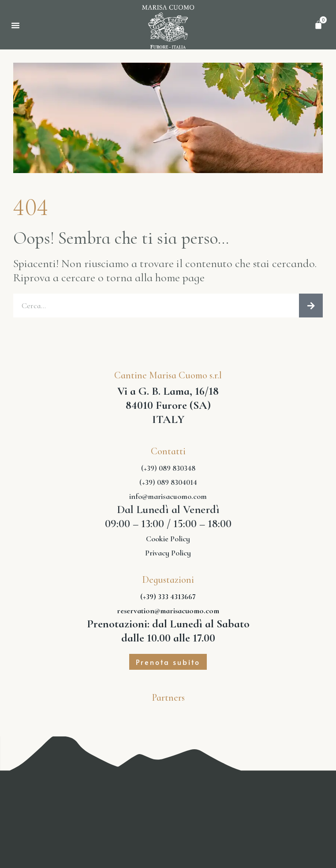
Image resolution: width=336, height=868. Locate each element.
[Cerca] (311, 306)
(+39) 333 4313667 (168, 596)
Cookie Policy (168, 539)
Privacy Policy (168, 553)
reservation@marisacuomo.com (168, 611)
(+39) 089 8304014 (168, 482)
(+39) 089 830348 (168, 468)
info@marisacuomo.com (168, 496)
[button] (15, 25)
